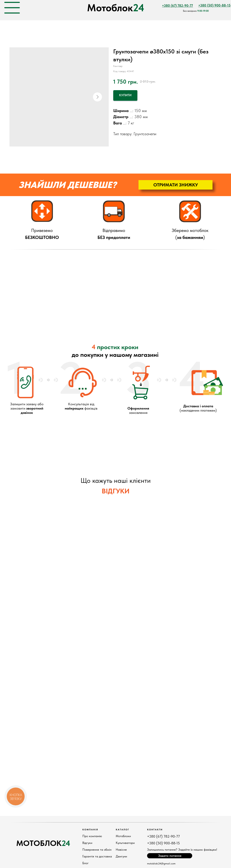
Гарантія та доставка (97, 856)
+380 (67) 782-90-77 (163, 836)
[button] (176, 185)
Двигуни (121, 856)
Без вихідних (196, 11)
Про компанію (92, 836)
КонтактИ (155, 829)
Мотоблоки (123, 836)
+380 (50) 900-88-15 (163, 843)
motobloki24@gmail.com (161, 863)
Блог (85, 863)
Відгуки (87, 843)
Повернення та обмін (97, 850)
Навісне (121, 850)
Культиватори (125, 843)
